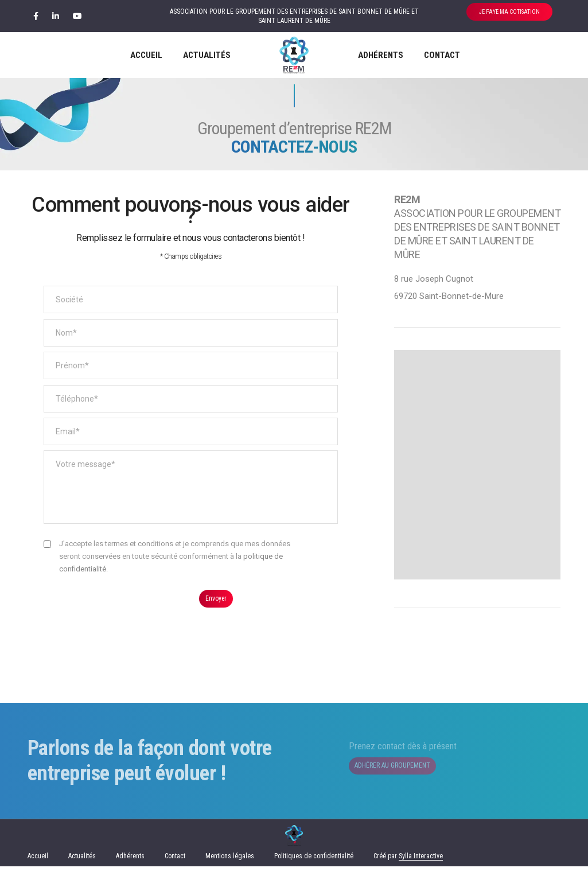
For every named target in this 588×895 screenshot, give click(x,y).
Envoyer (217, 602)
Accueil (146, 55)
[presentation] (131, 614)
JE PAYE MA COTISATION (509, 12)
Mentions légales (230, 885)
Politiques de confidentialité (314, 885)
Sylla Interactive (421, 885)
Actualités (207, 55)
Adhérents (381, 55)
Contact (442, 55)
